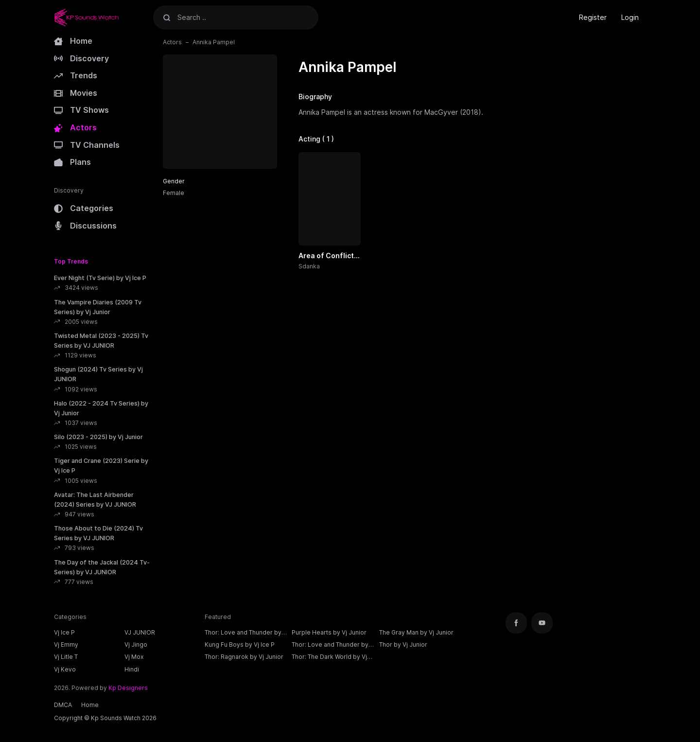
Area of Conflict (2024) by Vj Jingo (330, 256)
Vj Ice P (64, 632)
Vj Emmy (66, 645)
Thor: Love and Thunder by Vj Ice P (243, 634)
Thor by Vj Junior (403, 645)
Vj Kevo (65, 669)
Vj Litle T (66, 657)
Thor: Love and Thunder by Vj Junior (330, 646)
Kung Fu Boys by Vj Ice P (240, 645)
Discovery (81, 58)
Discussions (85, 226)
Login (630, 17)
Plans (72, 162)
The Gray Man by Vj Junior (416, 632)
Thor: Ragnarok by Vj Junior (244, 657)
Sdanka (309, 266)
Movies (76, 93)
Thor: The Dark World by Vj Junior (329, 658)
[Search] (167, 17)
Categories (84, 208)
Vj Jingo (136, 645)
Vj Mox (134, 657)
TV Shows (81, 110)
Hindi (132, 669)
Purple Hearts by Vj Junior (329, 632)
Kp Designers (128, 688)
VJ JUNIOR (140, 632)
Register (593, 17)
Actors (75, 127)
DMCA (63, 705)
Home (73, 41)
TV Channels (87, 145)
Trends (76, 75)
